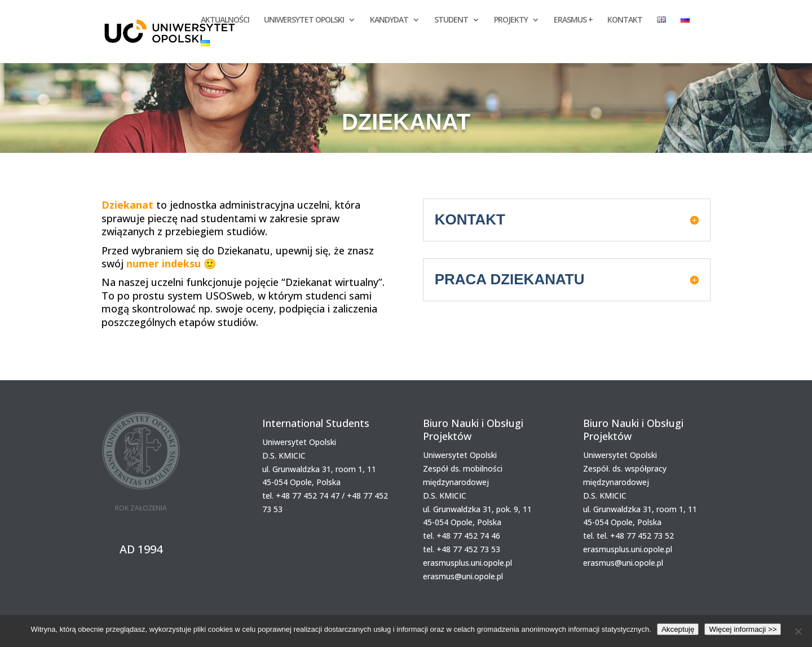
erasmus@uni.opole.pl (463, 576)
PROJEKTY (511, 20)
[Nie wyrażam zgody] (798, 631)
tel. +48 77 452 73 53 (462, 549)
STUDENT (451, 20)
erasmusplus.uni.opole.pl (467, 563)
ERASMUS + (573, 20)
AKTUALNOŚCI (225, 20)
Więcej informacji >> (743, 629)
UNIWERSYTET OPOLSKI (304, 20)
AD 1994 (141, 549)
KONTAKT (625, 20)
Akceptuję (678, 629)
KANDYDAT (389, 20)
